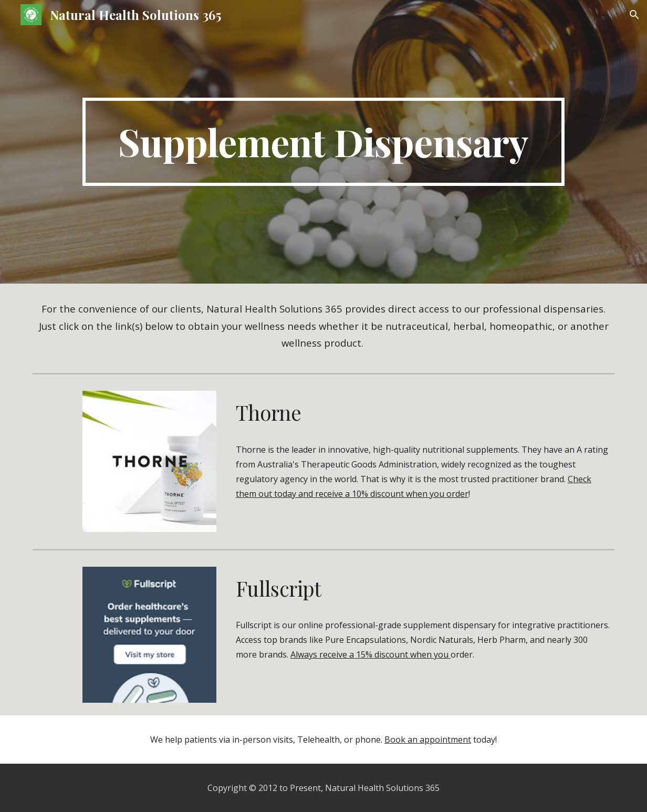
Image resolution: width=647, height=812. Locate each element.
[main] (323, 142)
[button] (634, 15)
